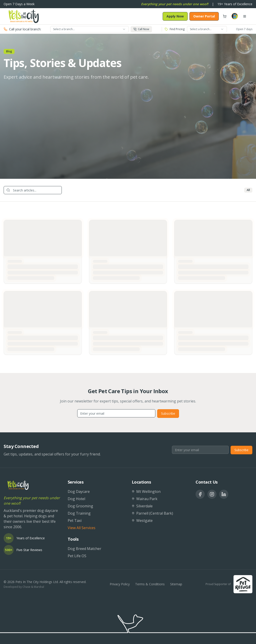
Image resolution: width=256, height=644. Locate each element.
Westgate (142, 521)
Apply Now (175, 16)
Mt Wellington (146, 491)
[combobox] (89, 29)
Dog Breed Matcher (85, 549)
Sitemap (176, 584)
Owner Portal (204, 16)
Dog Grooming (80, 506)
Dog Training (79, 513)
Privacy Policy (120, 584)
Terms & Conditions (150, 584)
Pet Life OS (77, 556)
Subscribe (168, 413)
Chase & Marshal (33, 587)
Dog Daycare (79, 491)
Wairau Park (145, 499)
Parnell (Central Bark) (152, 513)
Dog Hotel (76, 499)
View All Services (82, 528)
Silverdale (142, 506)
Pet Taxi (75, 521)
